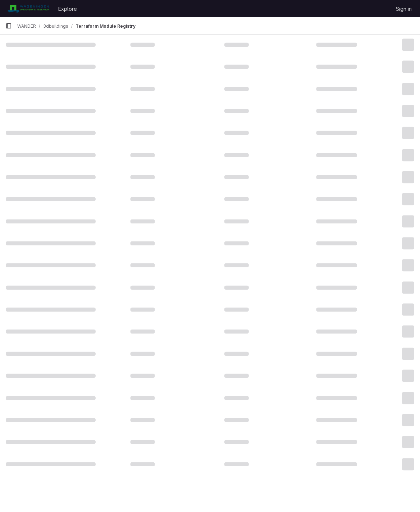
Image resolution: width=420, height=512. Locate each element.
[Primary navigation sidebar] (9, 26)
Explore (68, 9)
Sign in (404, 9)
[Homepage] (28, 9)
